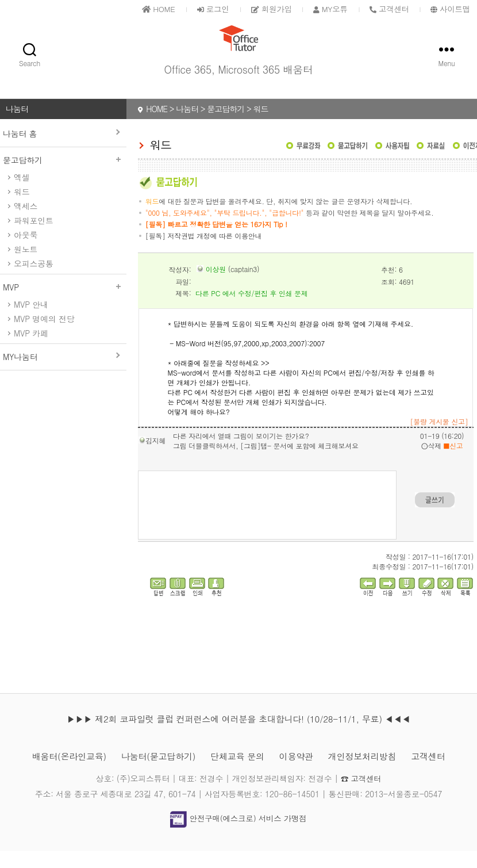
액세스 (26, 223)
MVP (63, 304)
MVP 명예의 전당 (44, 336)
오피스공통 (34, 281)
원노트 (26, 266)
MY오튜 (325, 9)
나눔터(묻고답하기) (155, 773)
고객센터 (437, 773)
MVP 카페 (31, 350)
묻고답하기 (63, 177)
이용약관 (299, 773)
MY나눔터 (20, 374)
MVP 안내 (31, 322)
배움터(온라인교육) (61, 773)
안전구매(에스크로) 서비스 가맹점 (238, 835)
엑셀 (22, 194)
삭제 (431, 463)
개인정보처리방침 (368, 773)
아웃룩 (26, 252)
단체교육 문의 (238, 773)
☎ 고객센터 (361, 796)
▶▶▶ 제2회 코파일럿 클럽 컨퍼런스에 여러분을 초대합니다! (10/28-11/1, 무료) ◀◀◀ (238, 736)
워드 (22, 209)
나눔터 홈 (20, 151)
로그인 (203, 9)
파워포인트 (34, 238)
